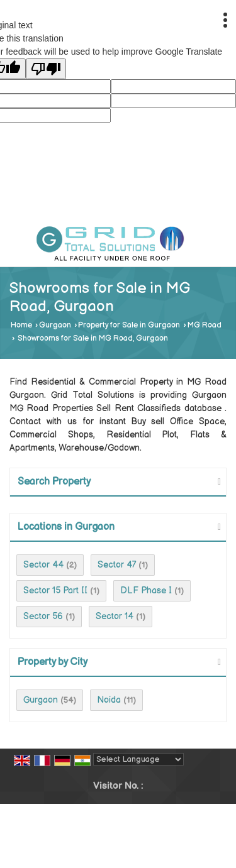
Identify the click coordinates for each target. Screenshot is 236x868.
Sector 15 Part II (55, 591)
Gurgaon (55, 325)
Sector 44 (43, 565)
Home (21, 325)
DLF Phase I (146, 591)
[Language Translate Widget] (138, 759)
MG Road (205, 325)
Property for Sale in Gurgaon (129, 325)
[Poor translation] (46, 69)
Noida (109, 700)
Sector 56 (43, 616)
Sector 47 (117, 565)
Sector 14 (115, 616)
